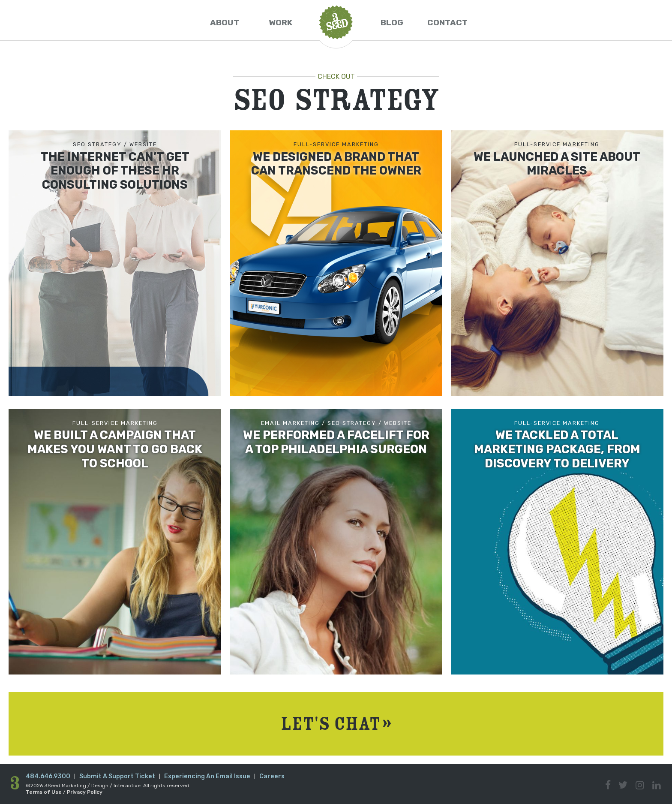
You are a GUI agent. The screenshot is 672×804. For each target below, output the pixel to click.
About (225, 23)
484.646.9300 (48, 776)
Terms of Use (44, 792)
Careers (272, 776)
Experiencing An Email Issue (207, 776)
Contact (447, 23)
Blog (392, 23)
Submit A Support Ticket (117, 776)
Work (280, 23)
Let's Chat (336, 724)
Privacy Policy (85, 792)
